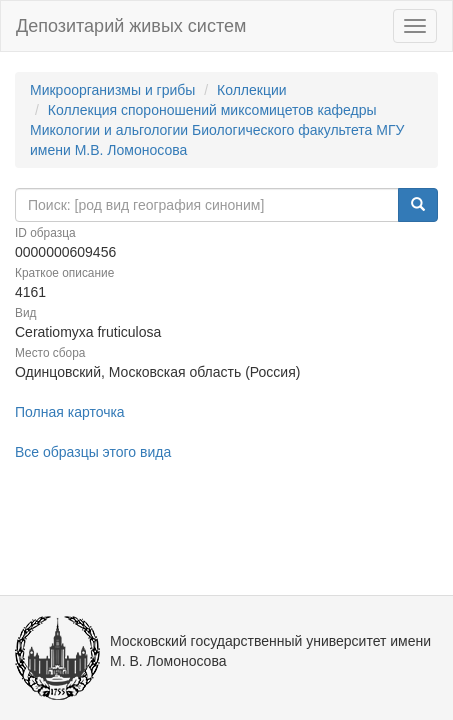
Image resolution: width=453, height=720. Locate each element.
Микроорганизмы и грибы (112, 90)
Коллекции (252, 90)
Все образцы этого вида (93, 452)
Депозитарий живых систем (131, 26)
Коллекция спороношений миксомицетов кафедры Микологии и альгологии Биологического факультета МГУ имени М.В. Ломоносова (217, 130)
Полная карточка (70, 412)
